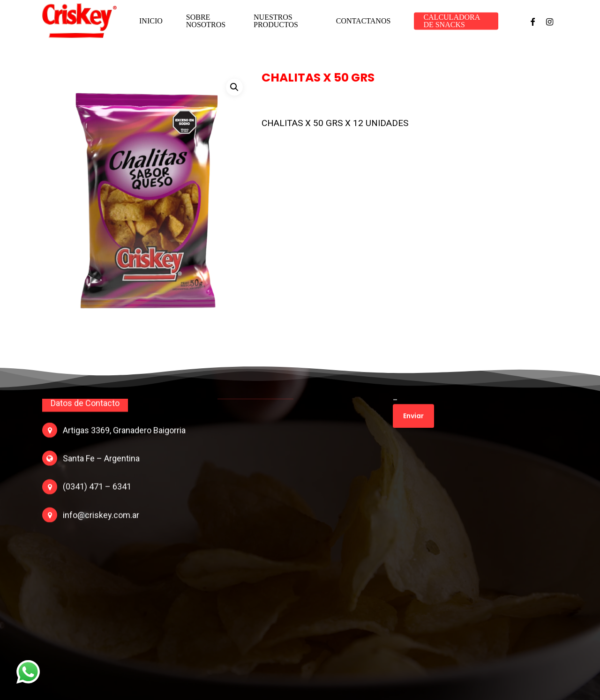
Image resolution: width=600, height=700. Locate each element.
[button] (234, 87)
